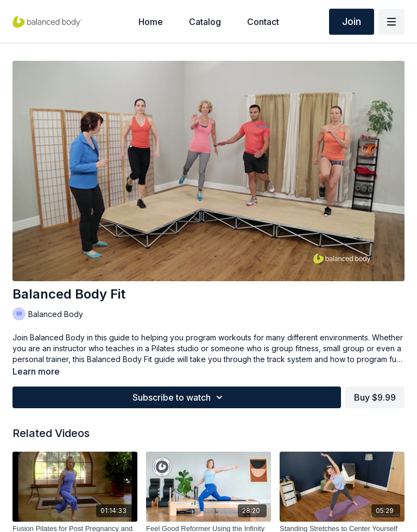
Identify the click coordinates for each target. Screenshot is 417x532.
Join (352, 21)
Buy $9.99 (375, 397)
